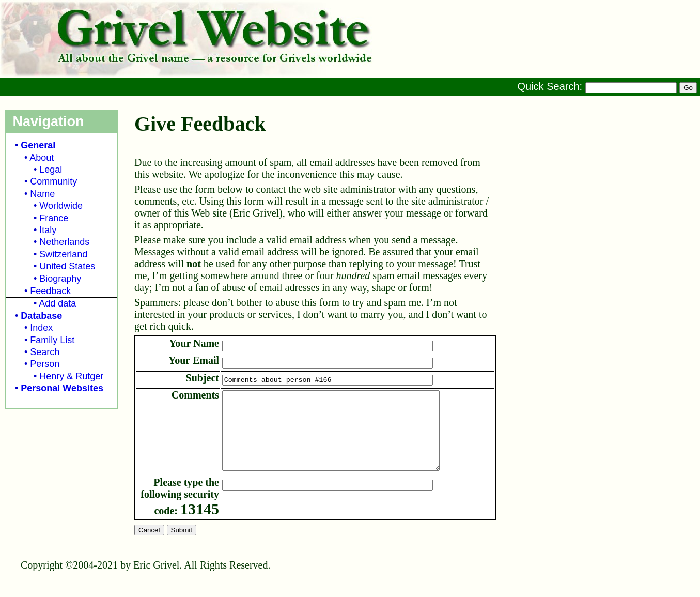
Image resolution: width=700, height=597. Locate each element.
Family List (52, 340)
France (54, 218)
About (42, 158)
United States (67, 266)
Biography (60, 279)
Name (42, 194)
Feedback (50, 291)
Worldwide (61, 206)
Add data (57, 303)
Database (41, 316)
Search (45, 352)
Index (41, 328)
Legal (51, 170)
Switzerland (63, 254)
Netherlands (64, 242)
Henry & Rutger (71, 376)
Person (45, 364)
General (38, 145)
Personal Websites (62, 388)
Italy (48, 230)
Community (53, 181)
